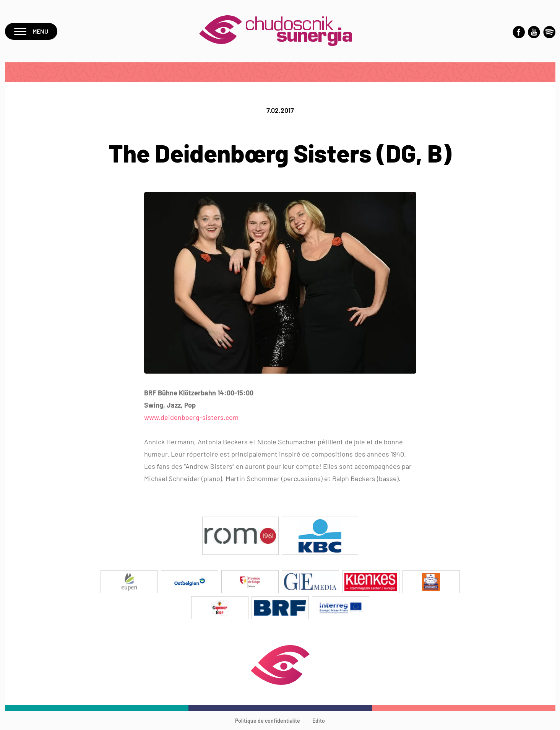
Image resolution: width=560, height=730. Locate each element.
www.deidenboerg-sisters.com (191, 417)
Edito (319, 721)
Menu (31, 31)
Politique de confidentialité (268, 721)
